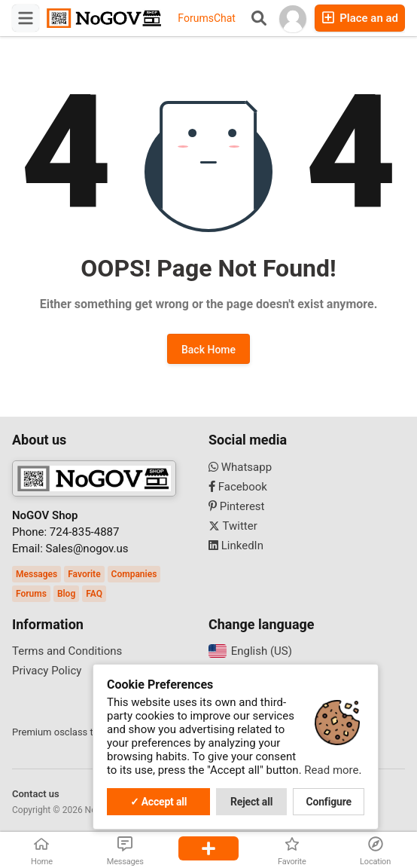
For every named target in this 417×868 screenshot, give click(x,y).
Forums (196, 18)
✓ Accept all (159, 802)
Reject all (251, 802)
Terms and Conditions (67, 651)
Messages (37, 574)
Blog (66, 594)
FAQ (94, 594)
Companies (134, 574)
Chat (225, 18)
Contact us (36, 794)
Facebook (238, 487)
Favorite (84, 574)
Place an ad (360, 18)
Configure (329, 802)
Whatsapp (240, 467)
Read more (331, 770)
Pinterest (237, 506)
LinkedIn (236, 546)
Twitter (233, 526)
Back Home (208, 350)
